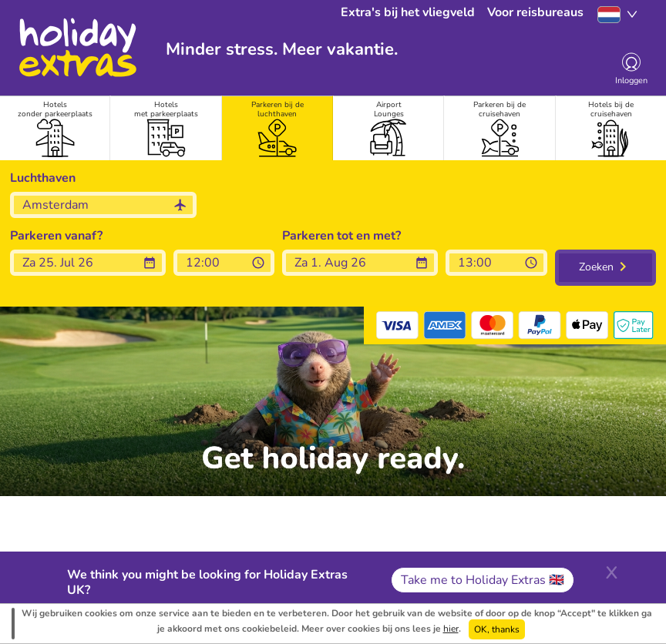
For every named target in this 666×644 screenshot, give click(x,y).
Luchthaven (43, 178)
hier (451, 629)
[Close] (611, 571)
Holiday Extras (77, 48)
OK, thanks (497, 629)
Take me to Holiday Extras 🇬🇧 (483, 580)
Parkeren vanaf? (56, 236)
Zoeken (596, 267)
